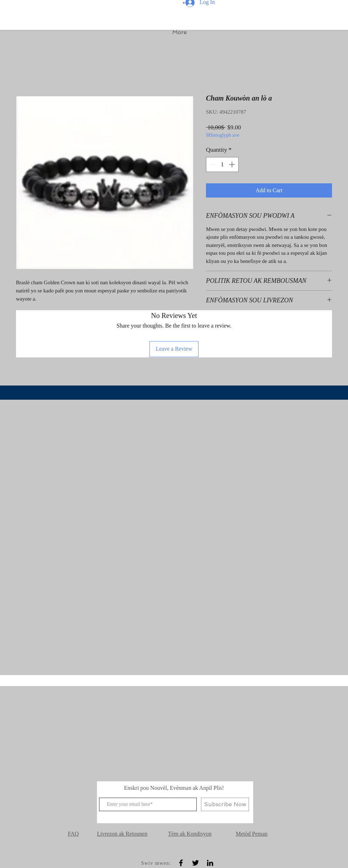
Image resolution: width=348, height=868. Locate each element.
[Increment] (233, 165)
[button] (184, 2)
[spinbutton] (222, 165)
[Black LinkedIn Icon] (210, 863)
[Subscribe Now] (225, 804)
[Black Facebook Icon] (181, 863)
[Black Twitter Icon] (195, 863)
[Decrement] (212, 165)
